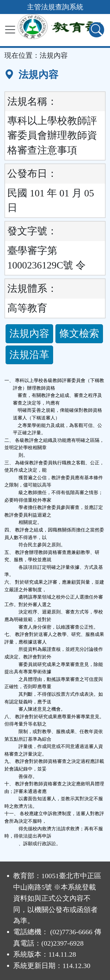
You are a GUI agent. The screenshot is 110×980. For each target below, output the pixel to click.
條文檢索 (79, 333)
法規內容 (29, 333)
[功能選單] (10, 30)
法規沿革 (29, 355)
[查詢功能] (97, 30)
